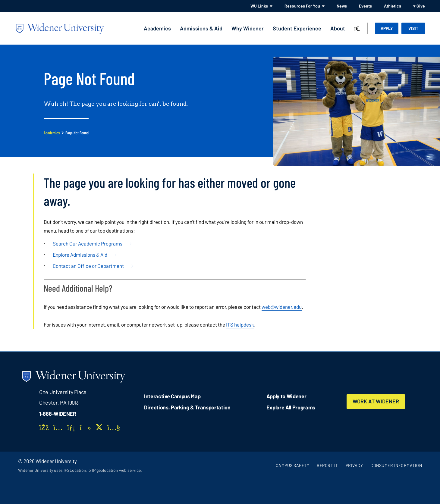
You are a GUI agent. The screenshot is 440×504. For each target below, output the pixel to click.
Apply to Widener (286, 396)
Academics (157, 28)
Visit (413, 28)
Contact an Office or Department (88, 266)
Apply (387, 28)
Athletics (393, 6)
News (342, 6)
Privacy (354, 465)
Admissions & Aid (201, 28)
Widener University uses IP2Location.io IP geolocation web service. (80, 470)
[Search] (357, 29)
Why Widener (248, 28)
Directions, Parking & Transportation (187, 407)
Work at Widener (376, 402)
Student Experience (297, 28)
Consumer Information (396, 465)
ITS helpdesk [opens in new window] (240, 324)
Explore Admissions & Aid (80, 255)
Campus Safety (293, 465)
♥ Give (419, 6)
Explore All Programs (291, 407)
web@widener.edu (282, 307)
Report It (327, 465)
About (338, 28)
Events (365, 6)
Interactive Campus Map (172, 396)
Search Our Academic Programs (88, 243)
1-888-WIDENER (58, 414)
